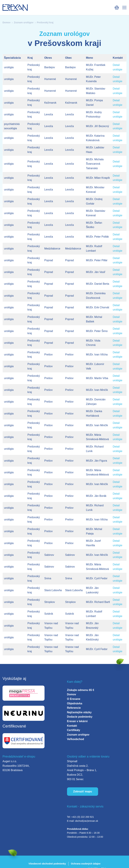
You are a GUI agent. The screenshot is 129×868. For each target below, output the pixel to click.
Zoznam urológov (24, 22)
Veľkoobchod (76, 739)
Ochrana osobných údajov (86, 864)
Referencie (74, 708)
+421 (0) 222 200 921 (82, 817)
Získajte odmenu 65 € (81, 690)
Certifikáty (74, 730)
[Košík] (117, 7)
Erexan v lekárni (77, 721)
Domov (6, 22)
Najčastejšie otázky (79, 712)
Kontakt (72, 726)
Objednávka (75, 703)
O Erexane (74, 699)
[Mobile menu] (124, 8)
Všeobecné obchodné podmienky (47, 864)
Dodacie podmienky (80, 717)
